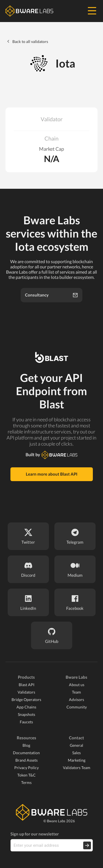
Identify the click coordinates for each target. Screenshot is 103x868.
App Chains (26, 707)
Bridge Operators (26, 699)
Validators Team (77, 768)
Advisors (76, 699)
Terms (26, 782)
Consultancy (51, 295)
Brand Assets (27, 760)
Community (77, 707)
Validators (26, 692)
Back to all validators (27, 41)
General (76, 745)
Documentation (26, 753)
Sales (76, 753)
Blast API (27, 685)
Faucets (26, 722)
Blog (26, 745)
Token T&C (27, 775)
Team (76, 692)
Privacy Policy (27, 768)
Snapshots (27, 714)
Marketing (77, 760)
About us (77, 685)
